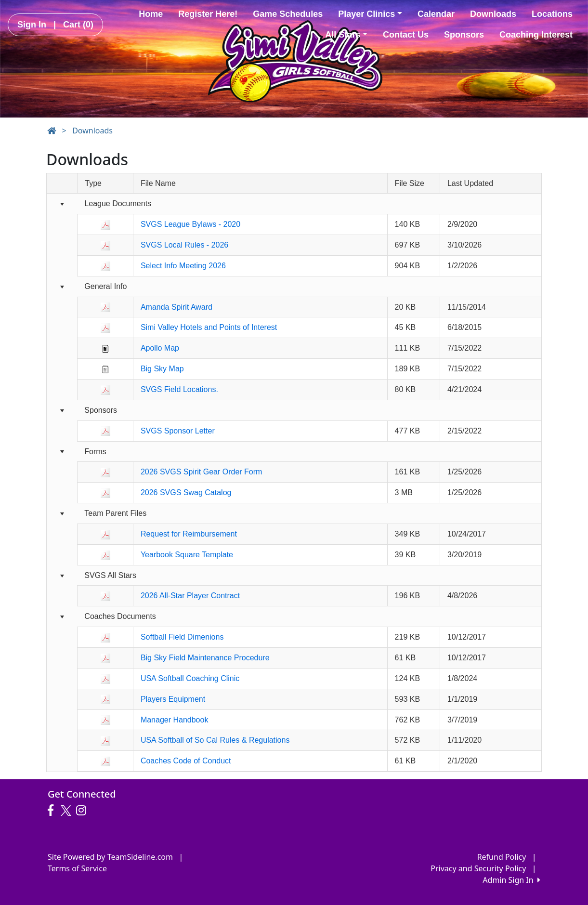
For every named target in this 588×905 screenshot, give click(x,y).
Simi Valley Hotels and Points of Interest (209, 327)
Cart (78, 25)
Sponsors (464, 35)
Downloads (493, 14)
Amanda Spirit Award (176, 307)
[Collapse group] (62, 204)
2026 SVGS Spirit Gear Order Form (202, 472)
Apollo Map (160, 348)
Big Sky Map (162, 369)
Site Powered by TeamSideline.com (110, 857)
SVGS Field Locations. (179, 389)
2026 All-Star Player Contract (190, 596)
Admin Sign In (511, 880)
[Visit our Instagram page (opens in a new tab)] (84, 811)
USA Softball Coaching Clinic (190, 678)
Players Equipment (173, 699)
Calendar (436, 14)
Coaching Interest (536, 35)
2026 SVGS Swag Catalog (186, 492)
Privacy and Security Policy (478, 868)
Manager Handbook (175, 720)
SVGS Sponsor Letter (178, 431)
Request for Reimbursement (189, 534)
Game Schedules (288, 14)
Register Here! (208, 14)
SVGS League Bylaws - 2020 (190, 224)
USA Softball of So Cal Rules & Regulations (215, 740)
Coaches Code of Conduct (186, 761)
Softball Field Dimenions (182, 637)
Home (151, 14)
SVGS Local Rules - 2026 (184, 245)
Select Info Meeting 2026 (183, 266)
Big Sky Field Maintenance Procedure (205, 658)
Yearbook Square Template (187, 555)
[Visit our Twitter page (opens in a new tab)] (67, 811)
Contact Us (406, 35)
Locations (552, 14)
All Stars (346, 35)
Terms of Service (77, 868)
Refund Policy (502, 857)
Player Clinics (370, 14)
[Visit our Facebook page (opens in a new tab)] (53, 811)
